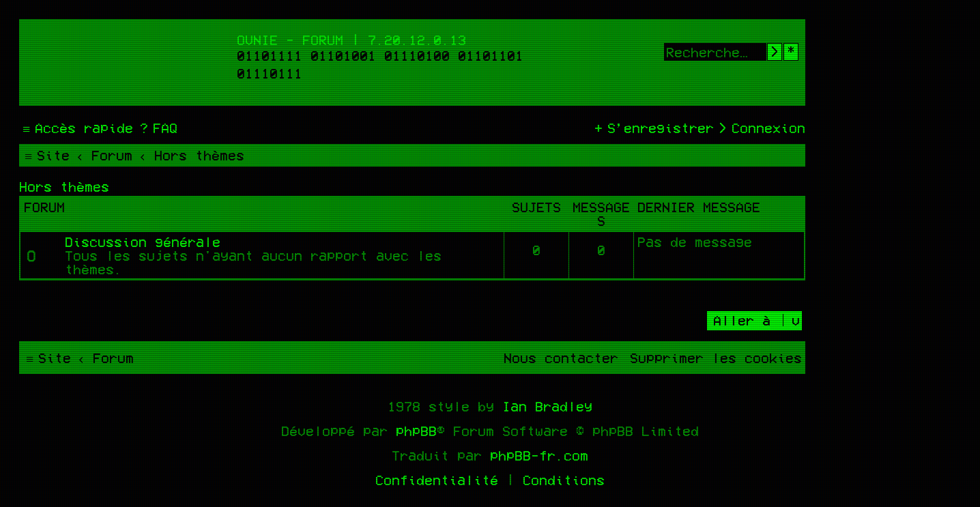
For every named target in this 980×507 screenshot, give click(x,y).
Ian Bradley (547, 406)
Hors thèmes (64, 186)
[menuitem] (157, 128)
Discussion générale (143, 242)
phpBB (416, 431)
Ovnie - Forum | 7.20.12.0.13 (351, 40)
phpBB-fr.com (539, 455)
